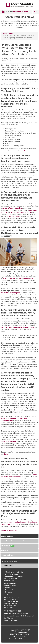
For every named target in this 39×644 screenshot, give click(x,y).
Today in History (7, 555)
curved (13, 278)
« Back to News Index (9, 530)
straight (6, 278)
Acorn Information (9, 561)
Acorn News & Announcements (13, 541)
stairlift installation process (12, 293)
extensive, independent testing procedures (17, 327)
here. (26, 151)
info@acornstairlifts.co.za (20, 613)
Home (5, 33)
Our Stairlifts (7, 566)
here (6, 454)
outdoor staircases (26, 278)
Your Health (8, 546)
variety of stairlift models (12, 208)
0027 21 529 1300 (11, 620)
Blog (11, 33)
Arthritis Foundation (9, 441)
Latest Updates (7, 536)
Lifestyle (5, 550)
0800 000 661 (21, 11)
